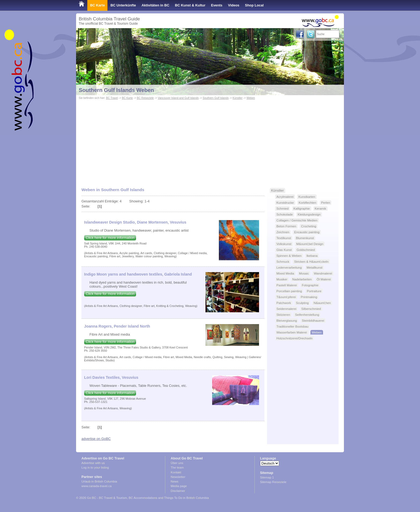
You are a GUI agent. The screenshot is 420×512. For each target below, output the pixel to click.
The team (177, 468)
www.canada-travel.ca (97, 486)
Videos (234, 5)
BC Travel (112, 98)
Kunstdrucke (285, 203)
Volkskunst (284, 244)
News (175, 481)
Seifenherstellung (307, 315)
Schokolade (285, 214)
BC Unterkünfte (123, 5)
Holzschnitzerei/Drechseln (295, 338)
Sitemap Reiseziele (273, 482)
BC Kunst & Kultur (190, 5)
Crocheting (309, 226)
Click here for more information (110, 238)
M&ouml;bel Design (310, 244)
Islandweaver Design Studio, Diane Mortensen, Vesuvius (135, 222)
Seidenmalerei (286, 309)
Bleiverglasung (287, 320)
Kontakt (176, 472)
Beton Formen (286, 226)
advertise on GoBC (96, 439)
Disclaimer (178, 491)
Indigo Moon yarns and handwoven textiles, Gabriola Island (138, 274)
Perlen (326, 203)
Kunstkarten (307, 197)
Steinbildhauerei (313, 320)
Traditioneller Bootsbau (292, 326)
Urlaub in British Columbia (99, 481)
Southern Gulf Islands (216, 98)
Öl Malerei (324, 279)
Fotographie (310, 285)
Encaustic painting (307, 232)
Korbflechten (307, 203)
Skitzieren (283, 315)
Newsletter (178, 477)
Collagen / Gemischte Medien (297, 220)
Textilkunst (284, 238)
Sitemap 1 (267, 477)
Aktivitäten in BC (155, 5)
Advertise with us (93, 463)
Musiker (282, 279)
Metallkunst (315, 267)
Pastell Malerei (287, 285)
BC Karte (97, 5)
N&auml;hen (322, 303)
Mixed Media (285, 273)
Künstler (237, 98)
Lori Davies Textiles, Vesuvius (111, 377)
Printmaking (309, 297)
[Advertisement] (210, 141)
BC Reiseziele (145, 98)
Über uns (177, 463)
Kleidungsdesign (309, 214)
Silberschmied (311, 309)
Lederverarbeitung (289, 267)
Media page (179, 486)
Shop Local (254, 5)
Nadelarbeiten (302, 279)
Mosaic (304, 273)
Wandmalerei (323, 273)
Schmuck (283, 261)
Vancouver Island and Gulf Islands (178, 98)
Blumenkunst (305, 238)
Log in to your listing (95, 468)
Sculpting (302, 303)
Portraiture (314, 291)
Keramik (320, 208)
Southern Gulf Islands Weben (116, 90)
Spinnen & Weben (289, 256)
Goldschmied (306, 250)
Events (217, 5)
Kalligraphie (302, 208)
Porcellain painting (289, 291)
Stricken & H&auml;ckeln (311, 261)
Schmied (282, 208)
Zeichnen (283, 232)
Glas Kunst (284, 250)
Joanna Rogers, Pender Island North (117, 326)
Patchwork (284, 303)
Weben (251, 98)
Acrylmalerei (285, 197)
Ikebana (312, 256)
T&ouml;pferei (286, 297)
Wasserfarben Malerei (292, 332)
